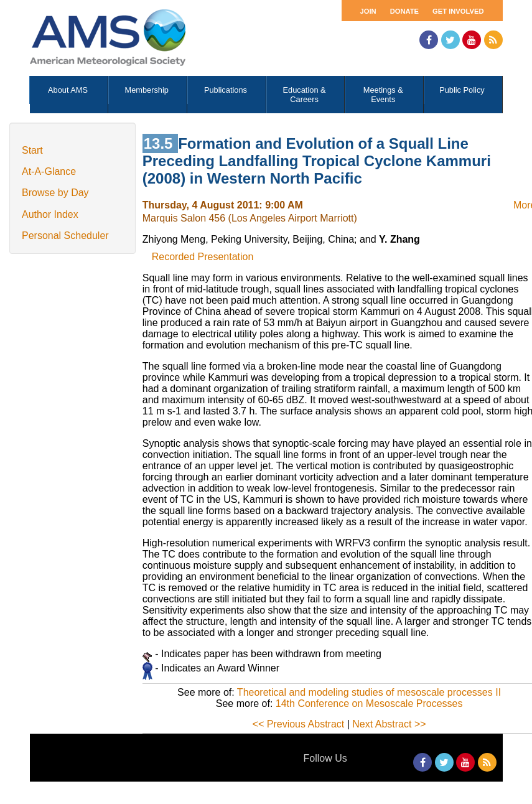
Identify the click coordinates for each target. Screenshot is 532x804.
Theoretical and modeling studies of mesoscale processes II (369, 692)
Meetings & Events (383, 95)
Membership (147, 90)
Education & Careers (305, 95)
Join (368, 11)
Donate (404, 11)
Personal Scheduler (65, 236)
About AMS (68, 90)
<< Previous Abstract (299, 724)
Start (32, 150)
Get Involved (458, 11)
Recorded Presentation (203, 257)
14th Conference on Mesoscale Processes (369, 703)
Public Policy (462, 90)
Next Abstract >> (389, 724)
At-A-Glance (49, 171)
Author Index (50, 214)
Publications (226, 90)
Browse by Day (55, 193)
